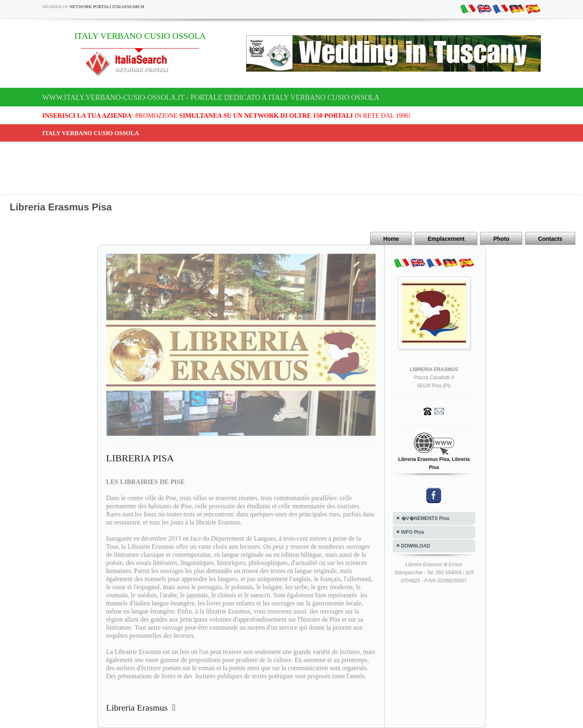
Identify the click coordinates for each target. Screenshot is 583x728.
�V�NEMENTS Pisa (425, 518)
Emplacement (446, 239)
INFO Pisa (413, 532)
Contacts (550, 239)
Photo (501, 239)
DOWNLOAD (416, 546)
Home (391, 239)
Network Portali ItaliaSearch (107, 6)
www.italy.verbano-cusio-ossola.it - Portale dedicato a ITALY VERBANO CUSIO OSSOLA (211, 98)
